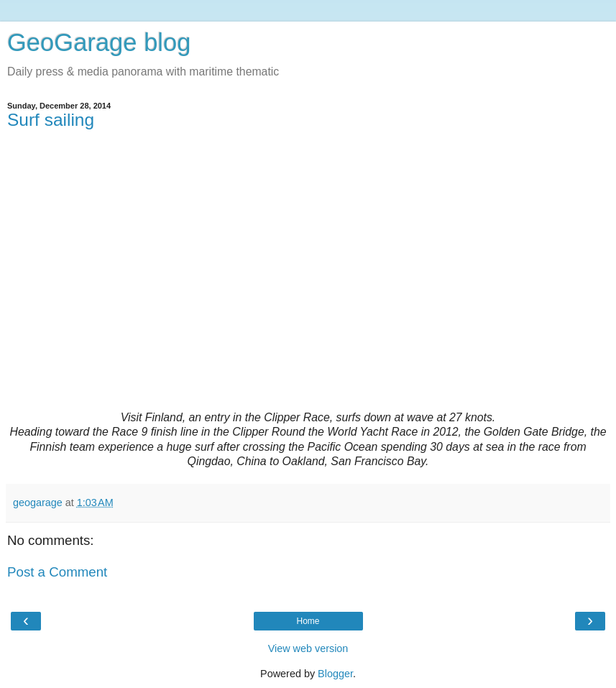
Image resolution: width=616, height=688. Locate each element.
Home (308, 621)
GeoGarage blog (99, 42)
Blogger (335, 674)
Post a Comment (57, 572)
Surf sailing (51, 120)
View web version (308, 648)
